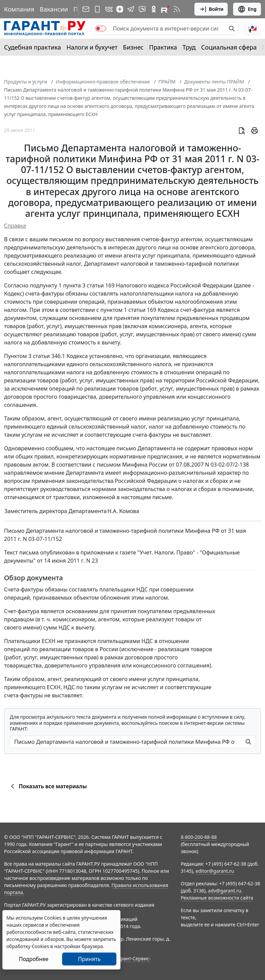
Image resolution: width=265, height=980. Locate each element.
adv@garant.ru (225, 891)
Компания (19, 9)
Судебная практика (33, 47)
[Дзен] (120, 9)
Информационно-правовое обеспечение (103, 82)
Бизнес (133, 47)
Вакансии (54, 9)
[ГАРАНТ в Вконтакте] (109, 9)
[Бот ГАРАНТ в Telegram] (142, 9)
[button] (252, 29)
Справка (15, 226)
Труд (189, 47)
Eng (247, 9)
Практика (163, 47)
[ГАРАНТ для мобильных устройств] (97, 9)
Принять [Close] (89, 959)
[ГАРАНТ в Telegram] (131, 9)
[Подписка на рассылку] (86, 9)
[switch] (101, 29)
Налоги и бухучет (92, 47)
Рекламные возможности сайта (217, 898)
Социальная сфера (229, 47)
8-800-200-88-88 (199, 837)
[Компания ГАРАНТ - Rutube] (165, 9)
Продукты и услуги (26, 82)
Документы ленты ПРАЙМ (214, 82)
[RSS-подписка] (177, 9)
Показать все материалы (48, 786)
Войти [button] (211, 9)
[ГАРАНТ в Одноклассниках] (154, 9)
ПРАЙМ (167, 82)
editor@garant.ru (215, 871)
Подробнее (33, 959)
